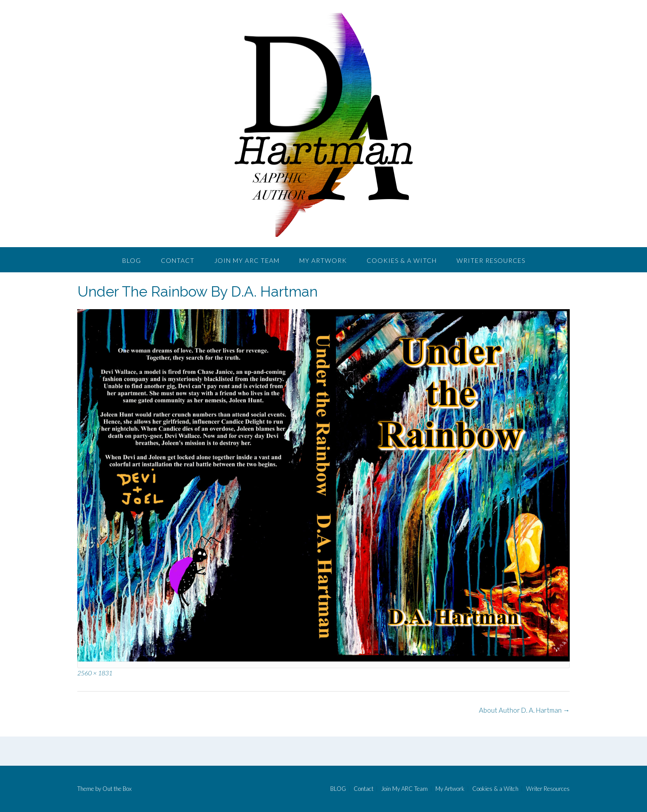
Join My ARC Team (247, 260)
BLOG (132, 260)
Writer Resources (491, 260)
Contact (178, 260)
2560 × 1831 (95, 673)
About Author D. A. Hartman (524, 710)
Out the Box (117, 789)
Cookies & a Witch (402, 260)
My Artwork (323, 260)
